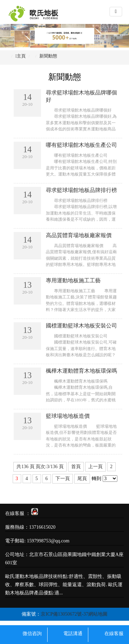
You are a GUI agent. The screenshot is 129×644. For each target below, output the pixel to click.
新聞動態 (48, 56)
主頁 (21, 56)
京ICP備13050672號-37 (64, 614)
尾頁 (82, 479)
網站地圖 (98, 614)
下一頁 (63, 479)
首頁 (76, 467)
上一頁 (95, 467)
